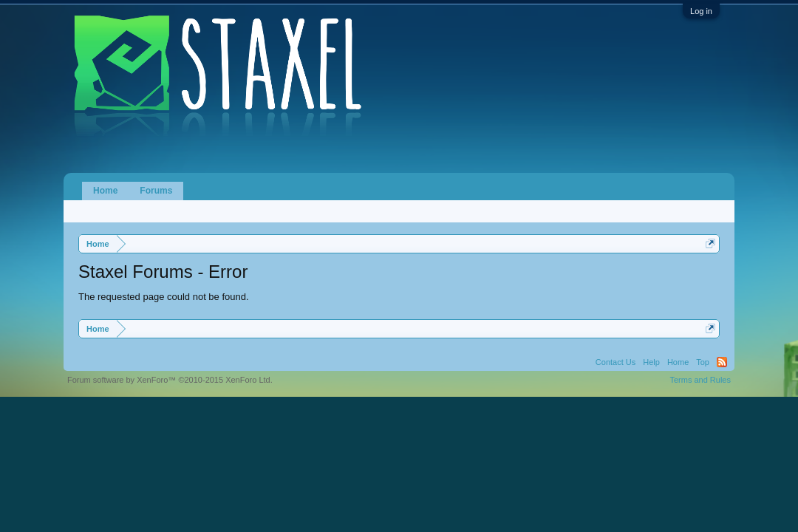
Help (651, 362)
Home (105, 191)
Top (703, 362)
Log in (701, 11)
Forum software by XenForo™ (170, 380)
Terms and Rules (700, 380)
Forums (156, 191)
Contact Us (615, 362)
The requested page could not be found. (164, 297)
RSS (722, 362)
